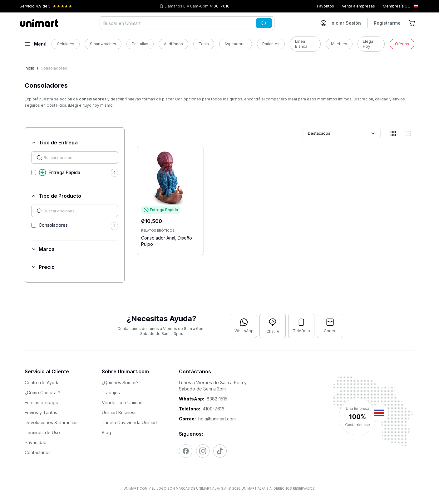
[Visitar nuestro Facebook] (186, 451)
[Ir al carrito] (412, 23)
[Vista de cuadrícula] (393, 133)
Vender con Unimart (122, 402)
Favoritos (326, 6)
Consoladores (53, 225)
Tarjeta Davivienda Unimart (129, 422)
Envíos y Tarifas (41, 412)
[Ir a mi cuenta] (341, 23)
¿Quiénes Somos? (120, 383)
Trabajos (111, 393)
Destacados (342, 133)
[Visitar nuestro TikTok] (220, 451)
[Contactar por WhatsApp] (244, 326)
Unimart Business (119, 412)
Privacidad (36, 442)
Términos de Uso (42, 432)
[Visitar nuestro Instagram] (203, 451)
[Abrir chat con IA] (273, 326)
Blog (106, 432)
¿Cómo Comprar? (42, 393)
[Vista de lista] (408, 133)
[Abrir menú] (36, 44)
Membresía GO (397, 6)
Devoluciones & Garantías (51, 422)
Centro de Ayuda (42, 383)
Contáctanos (38, 452)
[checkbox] (34, 172)
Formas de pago (42, 402)
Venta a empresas (358, 6)
